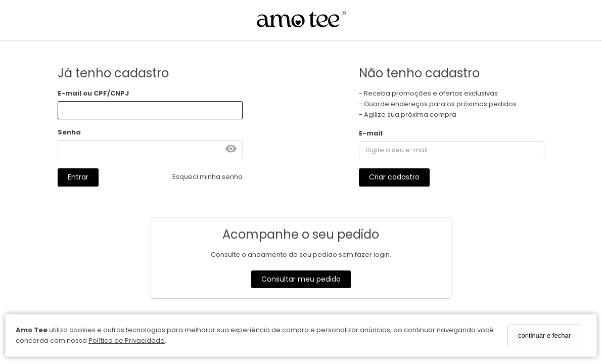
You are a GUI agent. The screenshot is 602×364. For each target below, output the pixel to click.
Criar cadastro (394, 177)
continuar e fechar (544, 335)
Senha (69, 132)
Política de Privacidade (127, 340)
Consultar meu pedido (301, 279)
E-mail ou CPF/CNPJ (93, 93)
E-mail (371, 133)
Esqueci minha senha (207, 177)
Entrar (78, 177)
